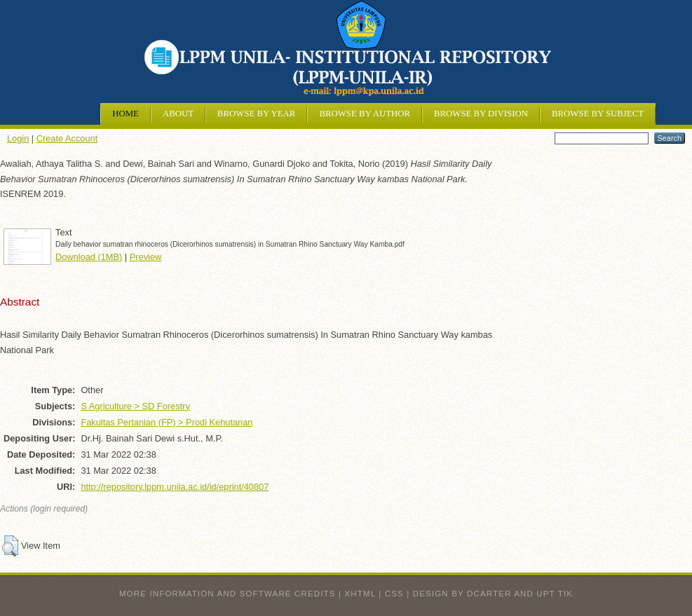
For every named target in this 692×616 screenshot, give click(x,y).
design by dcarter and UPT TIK (493, 594)
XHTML (360, 594)
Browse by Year (256, 114)
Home (125, 114)
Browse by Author (365, 114)
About (178, 114)
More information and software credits (228, 594)
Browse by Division (481, 114)
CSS (394, 594)
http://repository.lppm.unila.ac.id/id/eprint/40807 (175, 487)
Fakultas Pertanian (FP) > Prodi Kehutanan (167, 422)
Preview (146, 257)
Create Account (67, 138)
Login (18, 138)
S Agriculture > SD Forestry (135, 406)
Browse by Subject (598, 114)
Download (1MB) (89, 257)
